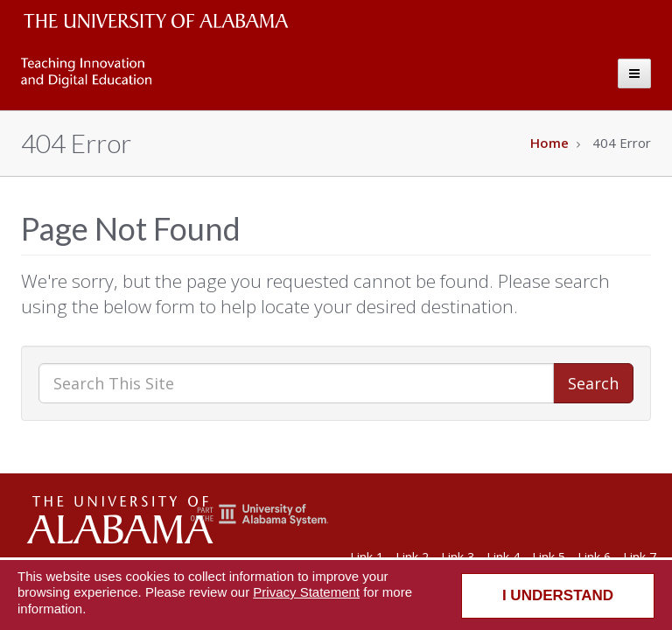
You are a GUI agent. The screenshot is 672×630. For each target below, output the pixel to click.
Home (549, 143)
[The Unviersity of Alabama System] (260, 522)
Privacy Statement (306, 592)
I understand (558, 595)
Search (593, 383)
